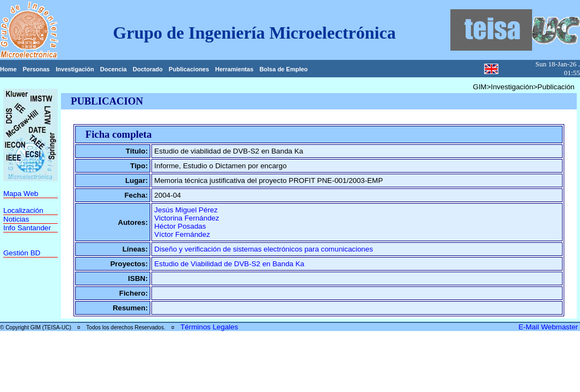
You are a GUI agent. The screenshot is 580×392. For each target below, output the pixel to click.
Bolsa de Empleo (283, 69)
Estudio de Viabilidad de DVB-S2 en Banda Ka (229, 264)
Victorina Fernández (187, 218)
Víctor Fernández (182, 234)
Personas (36, 69)
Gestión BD (22, 253)
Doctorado (148, 69)
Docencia (114, 69)
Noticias (16, 219)
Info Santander (27, 228)
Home (8, 69)
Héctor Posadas (180, 226)
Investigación (75, 69)
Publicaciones (189, 69)
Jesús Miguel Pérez (186, 210)
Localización (23, 210)
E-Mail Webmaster (549, 327)
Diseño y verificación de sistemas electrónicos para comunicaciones (264, 249)
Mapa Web (21, 194)
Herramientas (234, 69)
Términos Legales (209, 327)
